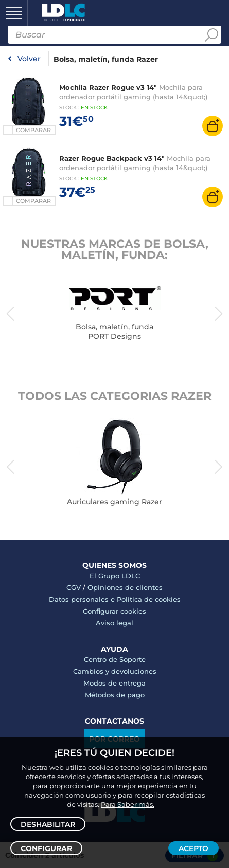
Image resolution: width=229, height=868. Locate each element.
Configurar (46, 848)
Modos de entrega (114, 683)
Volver (29, 59)
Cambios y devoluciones (115, 671)
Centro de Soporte (115, 659)
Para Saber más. (128, 804)
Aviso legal (114, 623)
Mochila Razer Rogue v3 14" (108, 87)
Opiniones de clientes (125, 587)
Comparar (33, 130)
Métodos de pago (115, 695)
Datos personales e (83, 599)
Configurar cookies (114, 611)
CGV (74, 587)
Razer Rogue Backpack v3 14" (112, 158)
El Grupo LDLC (115, 576)
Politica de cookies (149, 599)
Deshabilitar (48, 824)
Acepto (193, 848)
